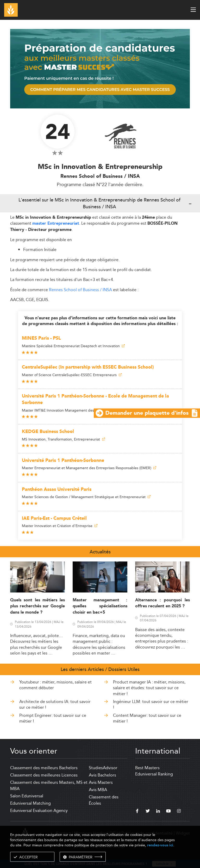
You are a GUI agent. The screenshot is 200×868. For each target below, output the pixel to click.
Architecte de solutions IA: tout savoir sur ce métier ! (55, 704)
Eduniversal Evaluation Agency (39, 811)
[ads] (100, 68)
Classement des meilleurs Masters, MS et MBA (49, 786)
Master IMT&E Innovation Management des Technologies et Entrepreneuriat (87, 410)
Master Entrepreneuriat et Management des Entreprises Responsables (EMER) (89, 468)
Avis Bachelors (102, 775)
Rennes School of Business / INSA (80, 290)
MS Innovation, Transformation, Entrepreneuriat (63, 439)
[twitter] (148, 812)
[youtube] (168, 812)
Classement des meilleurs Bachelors (44, 768)
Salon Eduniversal (27, 796)
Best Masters (147, 768)
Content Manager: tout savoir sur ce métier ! (147, 718)
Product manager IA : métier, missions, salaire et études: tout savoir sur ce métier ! (149, 688)
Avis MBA (98, 790)
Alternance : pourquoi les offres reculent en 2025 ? (162, 603)
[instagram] (179, 812)
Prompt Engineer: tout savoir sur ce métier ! (53, 718)
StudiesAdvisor (103, 768)
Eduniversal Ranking (154, 774)
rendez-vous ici (160, 845)
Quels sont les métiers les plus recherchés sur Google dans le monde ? (37, 606)
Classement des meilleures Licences (44, 775)
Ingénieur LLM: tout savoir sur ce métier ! (151, 704)
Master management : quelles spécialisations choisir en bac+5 (100, 606)
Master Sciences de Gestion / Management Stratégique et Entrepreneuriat (86, 497)
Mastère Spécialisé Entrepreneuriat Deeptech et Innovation (73, 346)
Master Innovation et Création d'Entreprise (60, 526)
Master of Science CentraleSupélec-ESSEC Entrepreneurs (72, 375)
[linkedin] (158, 812)
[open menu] (193, 10)
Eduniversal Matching (30, 803)
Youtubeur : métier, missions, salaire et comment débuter (55, 685)
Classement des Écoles (104, 800)
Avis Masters (101, 782)
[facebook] (137, 812)
